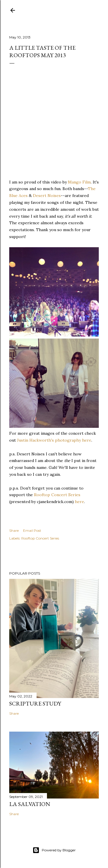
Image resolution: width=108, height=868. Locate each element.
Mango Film (79, 182)
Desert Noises (47, 196)
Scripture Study (35, 703)
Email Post (32, 530)
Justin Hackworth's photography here (54, 440)
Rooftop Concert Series (57, 495)
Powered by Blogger (54, 850)
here (79, 502)
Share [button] (14, 530)
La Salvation (30, 804)
